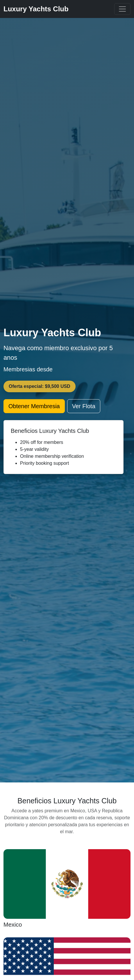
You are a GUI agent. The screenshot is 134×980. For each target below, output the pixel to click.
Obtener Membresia (34, 406)
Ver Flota (84, 406)
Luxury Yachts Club (36, 9)
